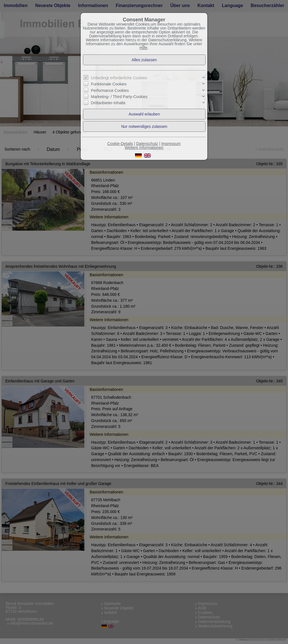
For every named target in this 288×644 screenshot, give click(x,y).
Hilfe (143, 48)
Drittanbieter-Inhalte (108, 103)
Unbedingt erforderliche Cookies (119, 78)
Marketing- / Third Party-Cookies (119, 97)
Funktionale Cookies (109, 84)
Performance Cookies (110, 90)
